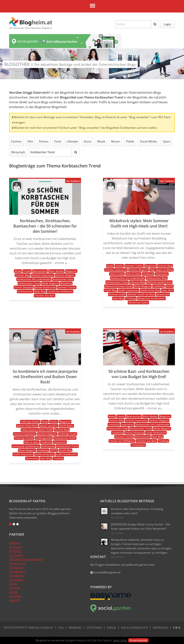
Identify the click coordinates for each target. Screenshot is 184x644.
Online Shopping (24, 287)
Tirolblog (131, 298)
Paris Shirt (167, 290)
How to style (117, 274)
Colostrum (16, 567)
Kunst (88, 141)
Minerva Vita (17, 563)
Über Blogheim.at (41, 628)
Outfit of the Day (150, 290)
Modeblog (66, 283)
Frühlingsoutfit (44, 438)
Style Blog (40, 291)
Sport (167, 141)
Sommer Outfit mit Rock (141, 294)
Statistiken (94, 628)
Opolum (14, 543)
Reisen (116, 141)
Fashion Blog (23, 275)
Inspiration (162, 274)
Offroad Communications (26, 559)
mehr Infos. (120, 640)
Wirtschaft (18, 152)
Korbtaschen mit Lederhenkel (128, 278)
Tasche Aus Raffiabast (60, 291)
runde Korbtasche (156, 433)
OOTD (170, 286)
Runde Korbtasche (45, 287)
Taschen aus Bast (146, 441)
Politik (130, 141)
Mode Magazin (50, 283)
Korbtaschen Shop (63, 279)
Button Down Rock (27, 426)
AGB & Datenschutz (134, 628)
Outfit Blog (111, 290)
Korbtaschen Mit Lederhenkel (34, 279)
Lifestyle (72, 141)
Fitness (44, 141)
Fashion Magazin (65, 275)
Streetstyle (163, 294)
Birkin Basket (56, 271)
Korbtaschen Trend (29, 283)
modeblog (158, 286)
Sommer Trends (67, 287)
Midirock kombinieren (159, 282)
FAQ (61, 628)
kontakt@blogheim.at (105, 572)
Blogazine (71, 271)
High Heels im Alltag (161, 270)
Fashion (16, 141)
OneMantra (17, 575)
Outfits (119, 266)
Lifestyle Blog (137, 282)
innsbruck (148, 274)
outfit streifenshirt (67, 454)
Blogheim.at (31, 22)
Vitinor (13, 592)
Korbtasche (48, 446)
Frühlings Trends (24, 438)
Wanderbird (17, 571)
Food (58, 141)
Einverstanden (138, 640)
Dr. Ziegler (16, 555)
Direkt (13, 584)
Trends (27, 271)
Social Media (148, 141)
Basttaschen (40, 271)
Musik (101, 141)
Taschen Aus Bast (45, 295)
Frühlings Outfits (30, 422)
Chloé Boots (66, 426)
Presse (111, 628)
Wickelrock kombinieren (151, 298)
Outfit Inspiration (129, 290)
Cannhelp (15, 596)
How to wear (133, 274)
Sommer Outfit (117, 294)
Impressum (160, 628)
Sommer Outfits (134, 266)
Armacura (16, 547)
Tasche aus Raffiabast (122, 441)
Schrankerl (16, 580)
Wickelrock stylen (138, 302)
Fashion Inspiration (43, 275)
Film (30, 141)
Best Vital (15, 551)
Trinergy (15, 588)
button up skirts (49, 426)
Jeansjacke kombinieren (26, 446)
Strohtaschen (25, 291)
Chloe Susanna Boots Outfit (37, 430)
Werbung (75, 628)
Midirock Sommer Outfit (119, 286)
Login (167, 24)
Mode (18, 271)
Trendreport (138, 445)
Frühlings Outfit (68, 434)
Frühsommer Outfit (65, 438)
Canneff (14, 600)
